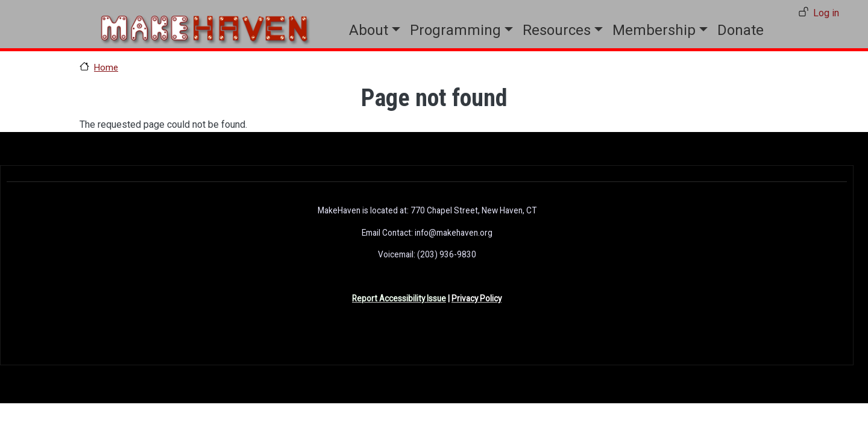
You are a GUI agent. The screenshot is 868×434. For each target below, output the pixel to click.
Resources (557, 30)
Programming (455, 30)
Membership (654, 30)
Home (106, 68)
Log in (826, 13)
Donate (741, 30)
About (369, 30)
